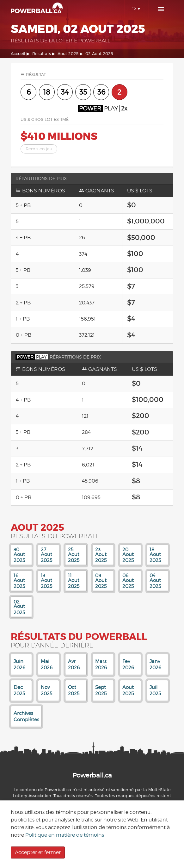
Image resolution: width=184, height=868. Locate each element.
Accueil (18, 54)
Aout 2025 (68, 54)
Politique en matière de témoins (65, 835)
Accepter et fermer (38, 852)
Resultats (42, 54)
